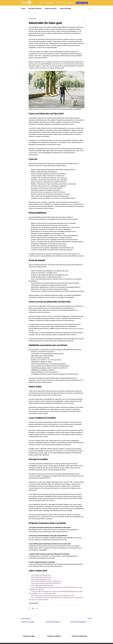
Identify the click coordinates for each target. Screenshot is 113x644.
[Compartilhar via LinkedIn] (33, 608)
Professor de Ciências (54, 636)
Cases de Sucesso (51, 9)
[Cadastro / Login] (82, 3)
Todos (23, 9)
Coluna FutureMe (65, 9)
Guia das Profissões (35, 9)
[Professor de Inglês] (32, 627)
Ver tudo (90, 618)
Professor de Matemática (80, 636)
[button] (90, 9)
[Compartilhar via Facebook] (29, 608)
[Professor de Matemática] (81, 627)
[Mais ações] (83, 19)
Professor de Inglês (29, 636)
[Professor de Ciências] (57, 627)
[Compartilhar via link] (37, 608)
